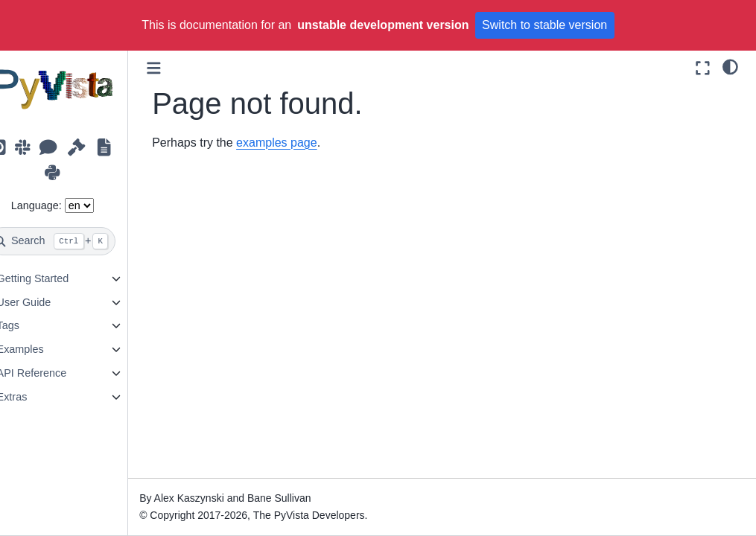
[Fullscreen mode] (703, 68)
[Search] (75, 241)
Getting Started (55, 278)
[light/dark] (730, 66)
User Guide (47, 302)
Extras (35, 397)
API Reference (54, 373)
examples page (300, 143)
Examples (43, 349)
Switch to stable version (544, 25)
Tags (31, 325)
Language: (59, 205)
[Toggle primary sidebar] (177, 68)
